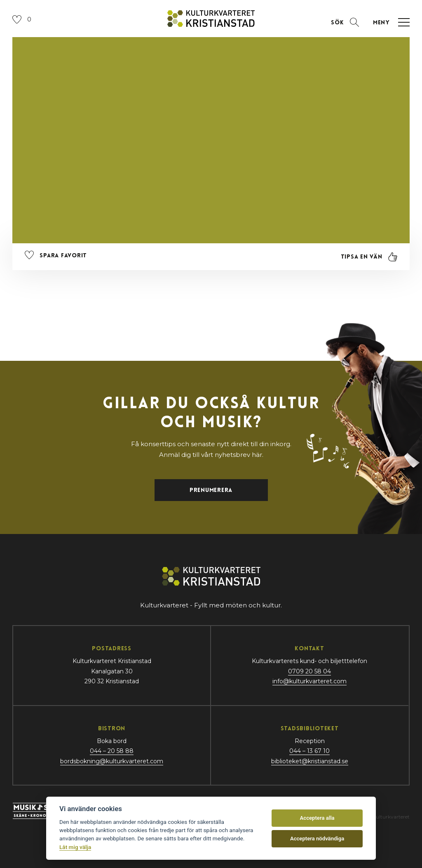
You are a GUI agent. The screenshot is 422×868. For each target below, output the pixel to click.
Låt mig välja (75, 847)
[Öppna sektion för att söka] (345, 22)
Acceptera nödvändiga (317, 839)
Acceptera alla (317, 818)
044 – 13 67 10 (309, 751)
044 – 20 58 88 (112, 751)
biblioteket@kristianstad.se (310, 761)
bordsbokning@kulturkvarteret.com (112, 761)
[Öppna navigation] (389, 22)
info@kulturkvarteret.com (309, 681)
